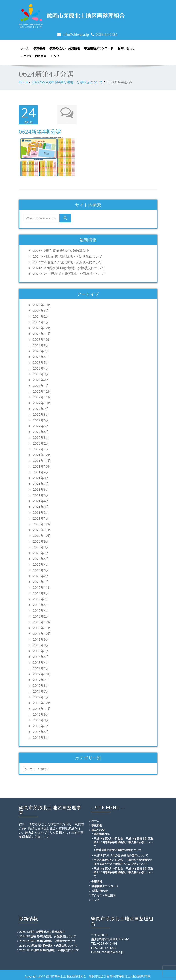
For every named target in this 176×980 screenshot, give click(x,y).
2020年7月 (41, 553)
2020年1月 (41, 582)
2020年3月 (41, 570)
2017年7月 (41, 691)
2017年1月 (41, 697)
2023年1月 (41, 386)
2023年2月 (41, 380)
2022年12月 (42, 391)
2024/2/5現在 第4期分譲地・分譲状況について (68, 262)
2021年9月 (41, 472)
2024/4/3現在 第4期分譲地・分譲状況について (68, 256)
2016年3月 (41, 738)
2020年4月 (41, 565)
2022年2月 (41, 443)
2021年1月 (41, 518)
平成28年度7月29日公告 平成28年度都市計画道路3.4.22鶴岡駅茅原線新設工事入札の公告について (123, 872)
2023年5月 (41, 363)
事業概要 (39, 48)
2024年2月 (41, 316)
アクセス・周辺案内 (33, 56)
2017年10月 (42, 674)
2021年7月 (41, 484)
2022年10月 (42, 403)
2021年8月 (41, 478)
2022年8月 (41, 415)
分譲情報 (74, 48)
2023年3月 (41, 374)
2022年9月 (41, 409)
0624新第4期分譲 (40, 132)
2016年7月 (41, 726)
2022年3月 (41, 438)
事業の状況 (57, 48)
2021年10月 (42, 466)
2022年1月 (41, 449)
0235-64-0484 (106, 34)
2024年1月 (41, 322)
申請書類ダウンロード (99, 48)
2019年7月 (41, 599)
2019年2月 (41, 616)
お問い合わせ (126, 48)
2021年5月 (41, 495)
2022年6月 (41, 420)
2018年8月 (41, 645)
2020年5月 (41, 559)
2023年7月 (41, 351)
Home (23, 82)
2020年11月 (42, 530)
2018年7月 (41, 651)
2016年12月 (42, 703)
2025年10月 (42, 305)
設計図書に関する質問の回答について (119, 850)
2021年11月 (42, 461)
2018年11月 (42, 628)
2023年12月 (42, 328)
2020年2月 (41, 576)
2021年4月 (41, 501)
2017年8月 (41, 686)
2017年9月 (41, 680)
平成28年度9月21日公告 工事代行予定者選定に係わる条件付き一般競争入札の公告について (123, 862)
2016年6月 (41, 732)
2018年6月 (41, 657)
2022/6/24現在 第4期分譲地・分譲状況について (67, 82)
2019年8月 (41, 593)
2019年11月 (42, 588)
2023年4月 (41, 368)
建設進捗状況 (102, 834)
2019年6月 (41, 605)
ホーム (25, 48)
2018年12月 (42, 622)
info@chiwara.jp (76, 34)
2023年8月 (41, 345)
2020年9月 (41, 541)
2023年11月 (42, 334)
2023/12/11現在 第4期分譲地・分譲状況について (69, 274)
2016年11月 (42, 709)
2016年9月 (41, 714)
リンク (55, 56)
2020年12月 (42, 524)
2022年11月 (42, 397)
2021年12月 (42, 455)
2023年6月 (41, 357)
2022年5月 (41, 426)
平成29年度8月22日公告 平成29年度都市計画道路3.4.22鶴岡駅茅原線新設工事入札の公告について (123, 842)
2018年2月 (41, 668)
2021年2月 (41, 513)
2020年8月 (41, 547)
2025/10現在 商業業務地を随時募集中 (61, 251)
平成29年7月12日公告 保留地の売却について (121, 855)
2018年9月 (41, 639)
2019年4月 (41, 611)
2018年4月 (41, 663)
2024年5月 (41, 311)
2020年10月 (42, 536)
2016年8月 (41, 720)
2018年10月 (42, 634)
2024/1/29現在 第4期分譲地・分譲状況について (68, 268)
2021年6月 (41, 490)
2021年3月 (41, 507)
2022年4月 (41, 432)
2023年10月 (42, 340)
